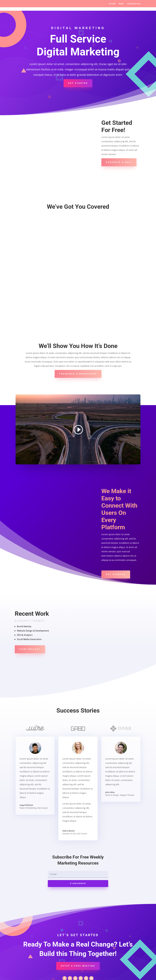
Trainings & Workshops (78, 356)
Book (121, 4)
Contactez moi (134, 4)
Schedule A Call (119, 162)
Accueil (112, 4)
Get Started (78, 83)
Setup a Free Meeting (78, 948)
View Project (30, 631)
